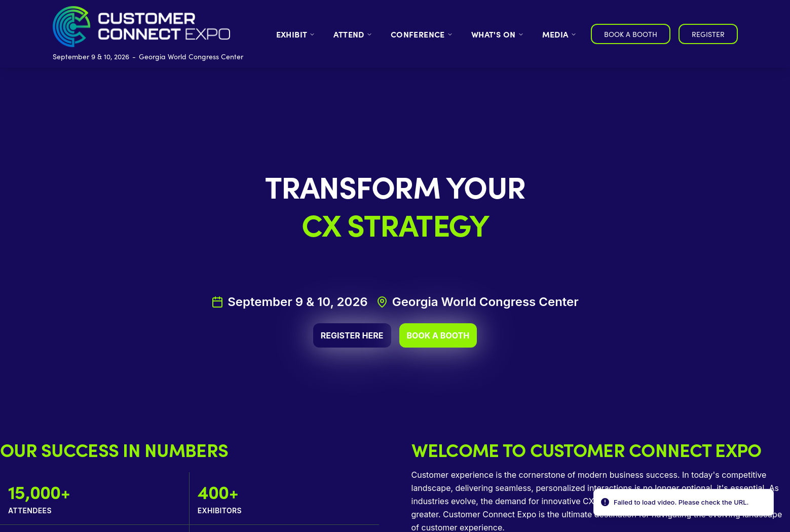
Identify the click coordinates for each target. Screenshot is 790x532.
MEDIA (559, 34)
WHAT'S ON (498, 34)
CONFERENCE (422, 34)
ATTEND (353, 34)
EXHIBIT (296, 34)
